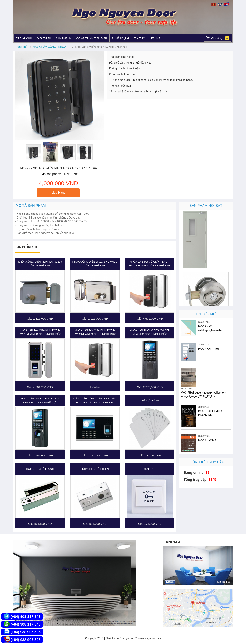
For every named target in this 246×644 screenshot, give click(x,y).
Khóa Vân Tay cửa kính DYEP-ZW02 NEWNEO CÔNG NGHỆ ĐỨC (150, 264)
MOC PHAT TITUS (209, 349)
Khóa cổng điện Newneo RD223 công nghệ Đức (40, 264)
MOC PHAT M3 (207, 440)
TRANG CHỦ (24, 38)
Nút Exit (150, 469)
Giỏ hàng (217, 38)
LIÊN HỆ (155, 38)
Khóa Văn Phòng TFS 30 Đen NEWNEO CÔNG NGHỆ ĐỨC (40, 401)
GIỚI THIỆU (44, 38)
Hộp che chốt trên (95, 469)
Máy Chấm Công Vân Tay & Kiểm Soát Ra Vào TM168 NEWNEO (95, 401)
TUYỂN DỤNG (121, 38)
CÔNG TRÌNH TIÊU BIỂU (92, 38)
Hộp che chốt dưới (40, 469)
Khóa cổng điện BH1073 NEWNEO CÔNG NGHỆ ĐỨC (95, 264)
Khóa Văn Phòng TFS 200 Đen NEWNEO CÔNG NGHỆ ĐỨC (150, 332)
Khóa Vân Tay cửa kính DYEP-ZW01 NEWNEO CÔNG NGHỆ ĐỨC (40, 332)
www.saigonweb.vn (149, 638)
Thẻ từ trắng (150, 401)
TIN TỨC (140, 38)
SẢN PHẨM (64, 38)
